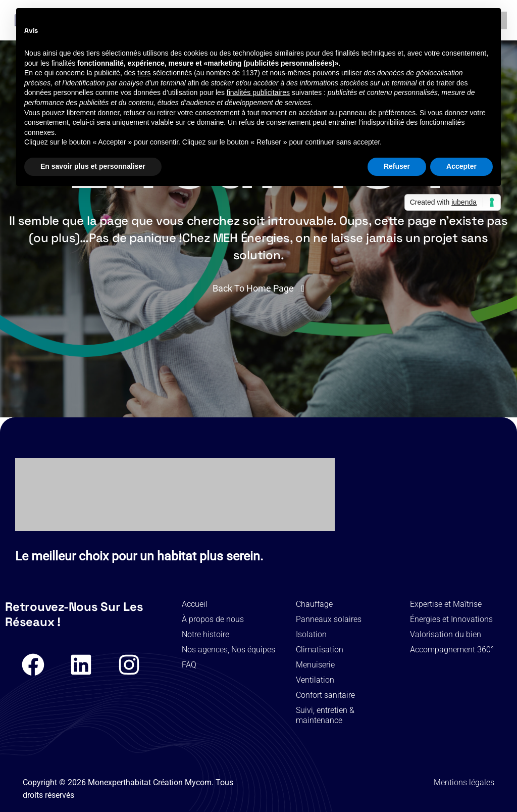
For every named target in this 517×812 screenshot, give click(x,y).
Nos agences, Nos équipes (228, 650)
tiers (144, 73)
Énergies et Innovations (451, 619)
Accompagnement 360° (452, 650)
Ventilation (315, 680)
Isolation (311, 634)
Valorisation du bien (446, 634)
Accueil (195, 604)
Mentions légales (464, 782)
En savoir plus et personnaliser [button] (93, 166)
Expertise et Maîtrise (446, 604)
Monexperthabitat (119, 782)
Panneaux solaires (329, 619)
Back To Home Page (253, 288)
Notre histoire (205, 634)
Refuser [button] (397, 166)
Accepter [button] (461, 166)
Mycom (198, 782)
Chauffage (314, 604)
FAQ (189, 665)
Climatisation (320, 650)
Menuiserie (315, 665)
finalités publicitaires (258, 92)
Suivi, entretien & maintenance (325, 715)
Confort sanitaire (325, 695)
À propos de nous (213, 619)
